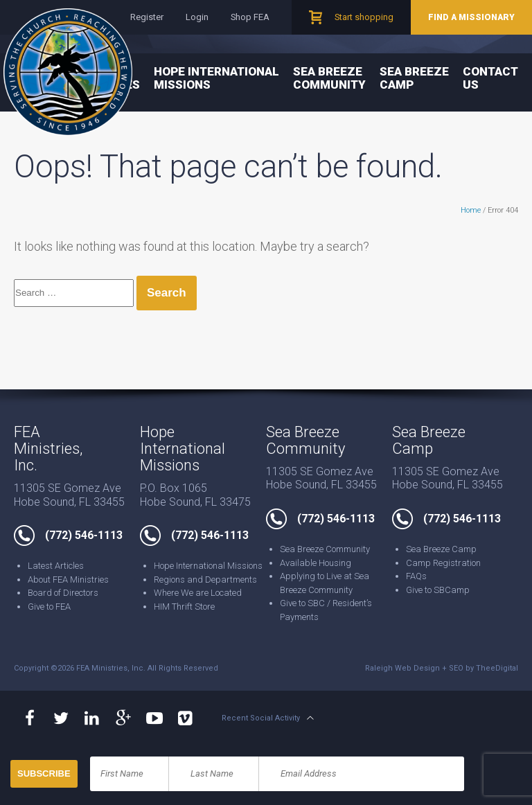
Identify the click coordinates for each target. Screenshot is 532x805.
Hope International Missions (216, 78)
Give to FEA (49, 607)
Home (471, 210)
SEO (456, 668)
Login (197, 17)
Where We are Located (198, 593)
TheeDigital (497, 668)
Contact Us (490, 78)
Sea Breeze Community (329, 78)
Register (147, 17)
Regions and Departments (205, 580)
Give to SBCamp (438, 590)
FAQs (416, 576)
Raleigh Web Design (402, 668)
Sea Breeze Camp (414, 78)
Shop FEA (250, 17)
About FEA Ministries (68, 580)
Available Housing (316, 563)
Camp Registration (443, 563)
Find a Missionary (471, 17)
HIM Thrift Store (184, 607)
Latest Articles (56, 566)
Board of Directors (63, 593)
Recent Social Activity (261, 718)
